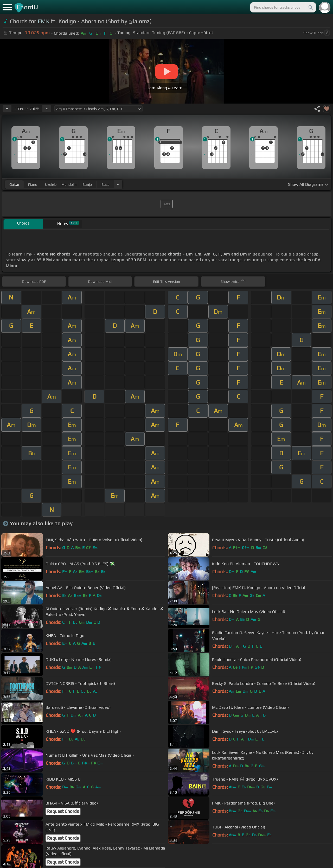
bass (105, 184)
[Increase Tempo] (47, 109)
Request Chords (63, 811)
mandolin (69, 184)
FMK (44, 21)
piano (33, 184)
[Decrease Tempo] (7, 109)
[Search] (310, 7)
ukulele (51, 184)
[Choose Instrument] (118, 184)
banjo (87, 184)
